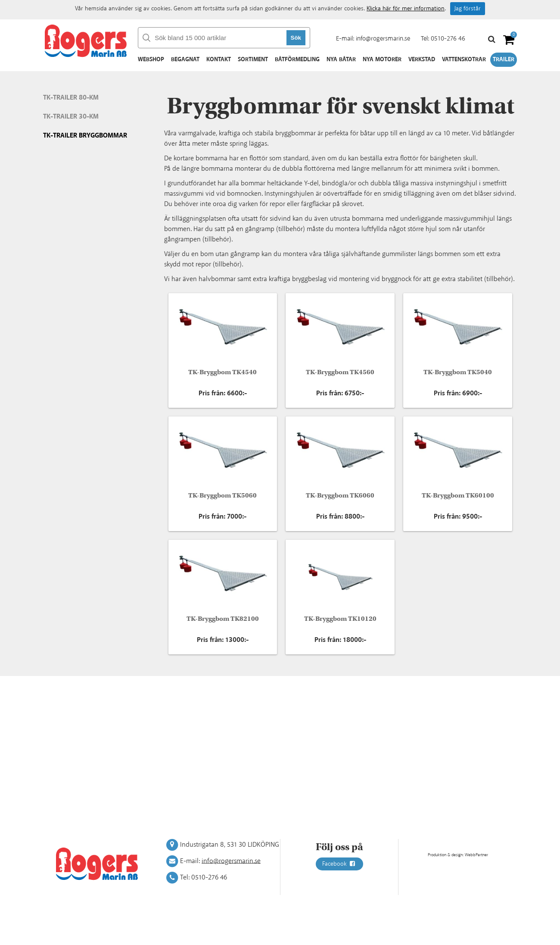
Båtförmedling (297, 59)
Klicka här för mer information (406, 9)
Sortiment (253, 59)
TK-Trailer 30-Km (71, 117)
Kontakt (219, 59)
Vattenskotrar (464, 59)
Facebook (339, 864)
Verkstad (422, 59)
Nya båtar (341, 59)
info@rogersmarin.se (383, 39)
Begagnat (185, 59)
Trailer (504, 59)
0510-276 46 (448, 39)
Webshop (151, 59)
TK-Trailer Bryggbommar (85, 136)
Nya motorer (382, 59)
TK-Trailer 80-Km (71, 98)
